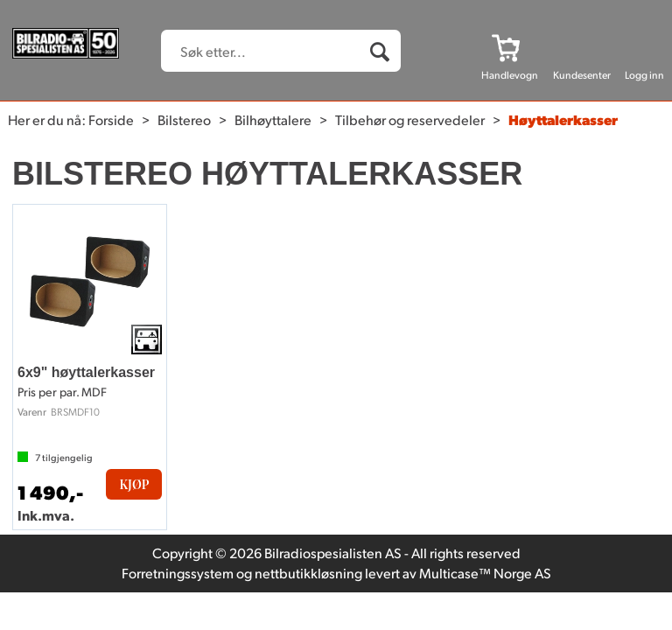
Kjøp (134, 484)
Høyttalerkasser (563, 119)
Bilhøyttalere (273, 119)
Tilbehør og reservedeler (410, 119)
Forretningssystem (178, 573)
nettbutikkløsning (308, 573)
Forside (111, 119)
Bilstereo (184, 119)
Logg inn (644, 75)
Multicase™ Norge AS (485, 573)
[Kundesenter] (582, 47)
